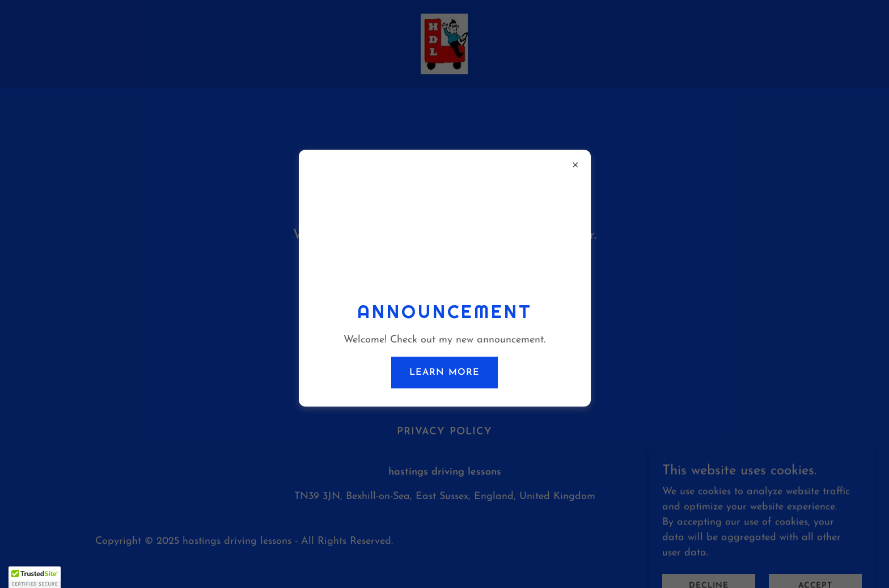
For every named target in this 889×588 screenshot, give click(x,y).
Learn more (444, 373)
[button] (35, 577)
